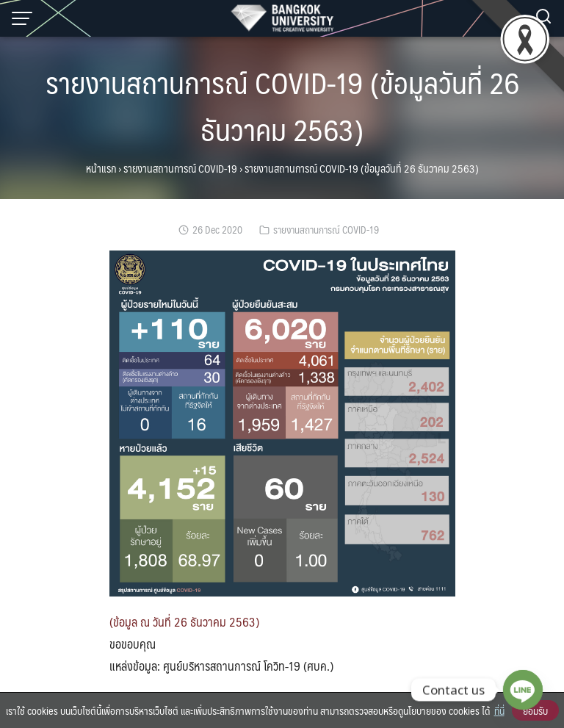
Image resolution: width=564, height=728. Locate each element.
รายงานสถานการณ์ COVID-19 (180, 168)
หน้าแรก (101, 168)
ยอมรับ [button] (535, 710)
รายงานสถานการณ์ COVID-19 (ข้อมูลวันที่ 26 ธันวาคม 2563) (282, 105)
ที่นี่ (499, 710)
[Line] (523, 690)
